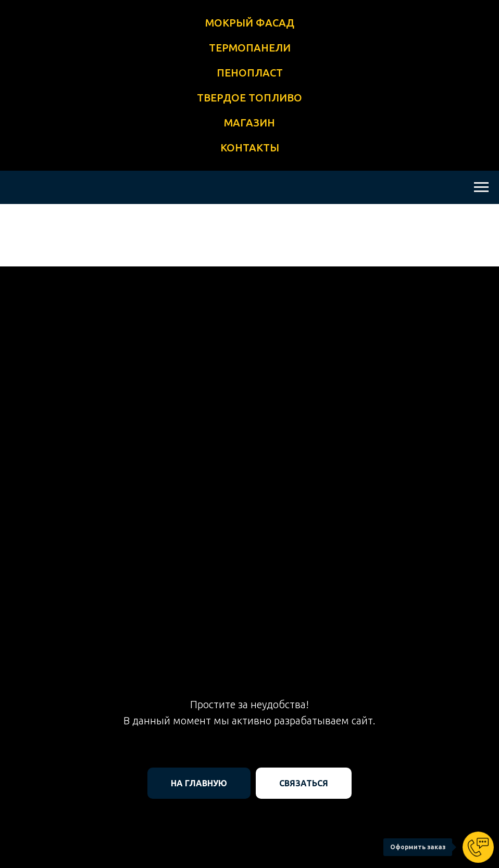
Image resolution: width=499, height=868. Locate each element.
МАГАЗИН (250, 123)
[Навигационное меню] (481, 187)
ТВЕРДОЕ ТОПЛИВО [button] (250, 98)
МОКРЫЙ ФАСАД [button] (250, 23)
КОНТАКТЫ (250, 148)
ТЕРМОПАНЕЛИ (250, 48)
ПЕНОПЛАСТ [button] (250, 73)
